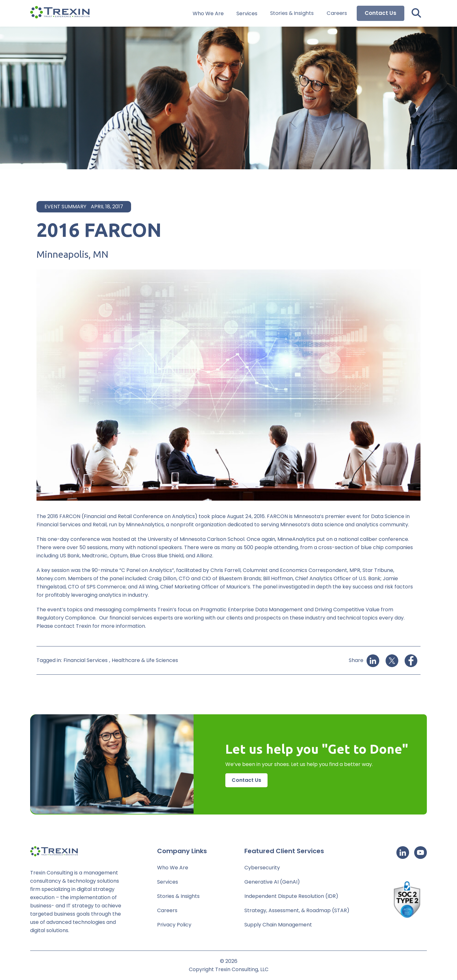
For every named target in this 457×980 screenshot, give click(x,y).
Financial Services (86, 660)
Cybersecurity (262, 868)
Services (248, 13)
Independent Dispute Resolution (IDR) (291, 896)
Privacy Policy (174, 925)
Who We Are (210, 13)
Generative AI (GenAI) (272, 882)
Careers (337, 13)
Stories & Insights (293, 13)
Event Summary (65, 207)
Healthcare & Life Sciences (145, 660)
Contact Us (380, 13)
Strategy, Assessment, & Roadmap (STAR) (297, 910)
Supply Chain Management (278, 925)
